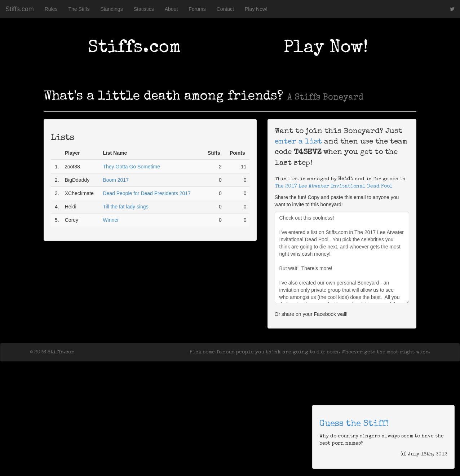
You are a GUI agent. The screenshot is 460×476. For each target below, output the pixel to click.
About (171, 9)
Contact (225, 9)
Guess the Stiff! (354, 424)
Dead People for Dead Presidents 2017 (147, 193)
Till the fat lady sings (125, 207)
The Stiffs (79, 9)
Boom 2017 (116, 180)
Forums (197, 9)
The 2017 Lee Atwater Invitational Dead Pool (334, 186)
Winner (111, 220)
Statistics (144, 9)
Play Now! (256, 9)
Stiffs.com (20, 9)
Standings (111, 9)
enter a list (298, 142)
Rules (51, 9)
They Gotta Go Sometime (131, 167)
